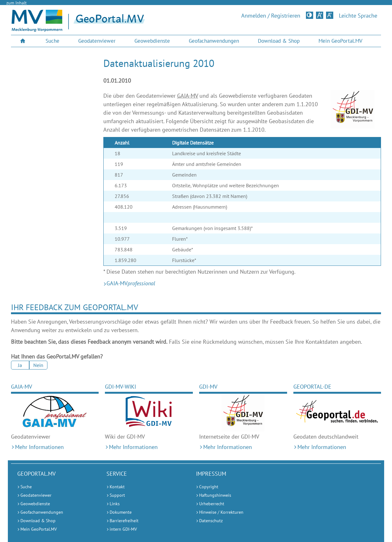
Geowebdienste (152, 41)
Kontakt (117, 487)
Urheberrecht (212, 504)
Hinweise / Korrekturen (221, 512)
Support (117, 495)
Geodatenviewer (97, 41)
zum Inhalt (16, 3)
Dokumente (121, 512)
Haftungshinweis (215, 495)
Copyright (209, 487)
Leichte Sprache (358, 16)
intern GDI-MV (123, 529)
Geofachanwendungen (214, 41)
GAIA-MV (22, 387)
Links (115, 504)
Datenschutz (211, 521)
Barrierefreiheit (124, 521)
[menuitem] (24, 41)
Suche (52, 41)
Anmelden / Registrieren (271, 16)
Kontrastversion (310, 15)
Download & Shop (279, 41)
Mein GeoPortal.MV (340, 41)
